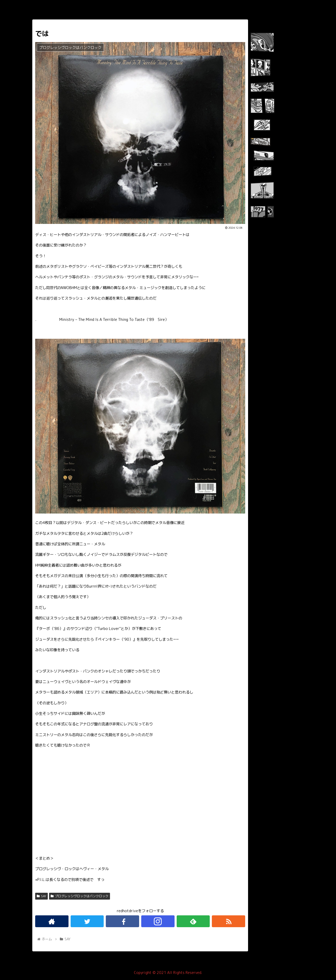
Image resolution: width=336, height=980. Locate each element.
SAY (41, 896)
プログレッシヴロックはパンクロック (80, 896)
